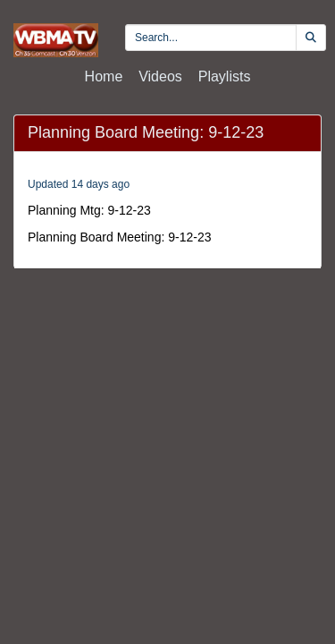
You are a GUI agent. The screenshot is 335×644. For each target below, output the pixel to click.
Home (104, 76)
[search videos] (211, 38)
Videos (160, 76)
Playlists (225, 76)
